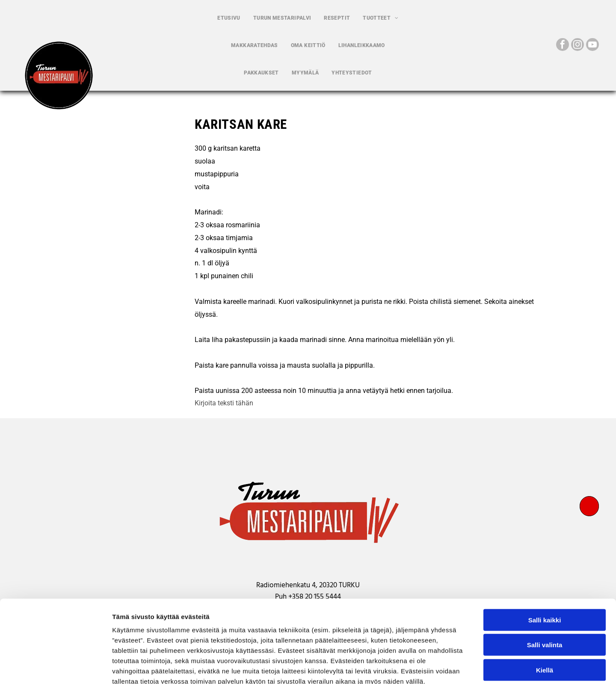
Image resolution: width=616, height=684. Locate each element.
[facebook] (563, 46)
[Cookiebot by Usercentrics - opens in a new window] (55, 667)
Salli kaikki (545, 571)
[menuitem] (229, 18)
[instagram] (577, 46)
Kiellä (545, 621)
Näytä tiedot (458, 667)
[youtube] (592, 46)
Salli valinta (545, 596)
